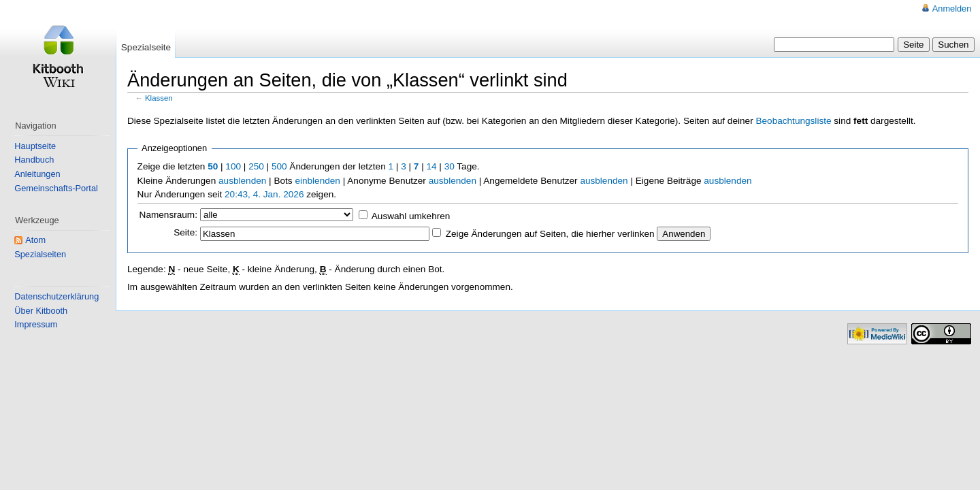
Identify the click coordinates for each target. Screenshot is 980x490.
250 (256, 166)
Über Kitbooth (41, 311)
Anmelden (952, 9)
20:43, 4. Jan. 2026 (264, 194)
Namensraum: (168, 215)
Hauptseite (35, 146)
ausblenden (242, 181)
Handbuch (34, 160)
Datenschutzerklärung (56, 296)
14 (431, 166)
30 (450, 166)
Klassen (159, 98)
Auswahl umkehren (411, 216)
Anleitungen (37, 174)
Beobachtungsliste (793, 121)
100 (233, 166)
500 (279, 166)
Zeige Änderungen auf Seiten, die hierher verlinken (550, 234)
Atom (35, 240)
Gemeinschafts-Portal (56, 188)
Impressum (36, 324)
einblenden (317, 181)
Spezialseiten (40, 254)
